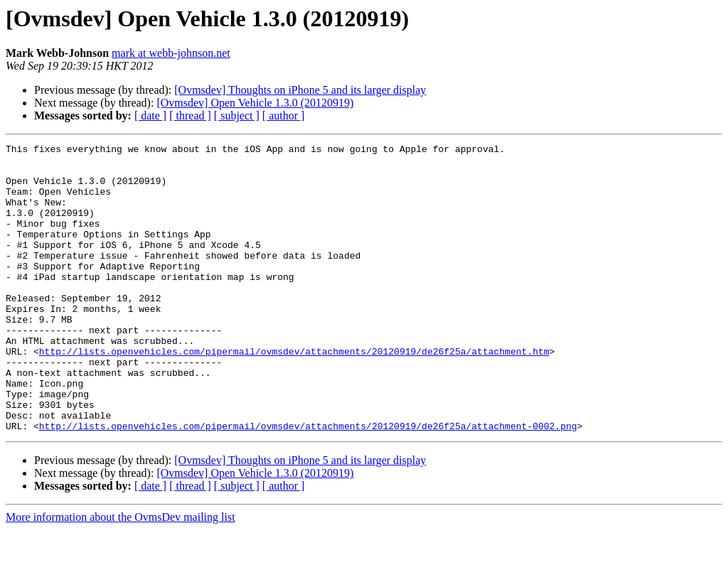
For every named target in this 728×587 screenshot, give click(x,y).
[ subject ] (237, 115)
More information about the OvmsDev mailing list (121, 575)
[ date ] (150, 115)
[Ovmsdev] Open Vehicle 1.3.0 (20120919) (255, 103)
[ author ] (284, 115)
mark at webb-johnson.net (171, 53)
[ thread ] (190, 115)
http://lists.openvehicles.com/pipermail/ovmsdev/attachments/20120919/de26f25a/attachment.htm (294, 394)
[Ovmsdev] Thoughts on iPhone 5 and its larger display (300, 90)
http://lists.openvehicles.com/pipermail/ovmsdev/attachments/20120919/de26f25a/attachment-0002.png (308, 483)
